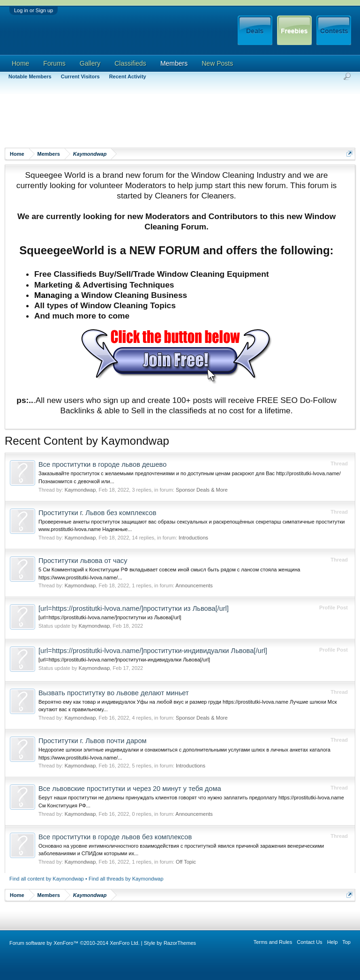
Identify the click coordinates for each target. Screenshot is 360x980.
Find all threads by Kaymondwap (126, 879)
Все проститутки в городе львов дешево (102, 464)
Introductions (193, 538)
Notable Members (30, 76)
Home (20, 63)
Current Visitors (80, 76)
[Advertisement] (175, 120)
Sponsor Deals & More (202, 490)
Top (346, 942)
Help (333, 942)
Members (174, 63)
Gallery (90, 63)
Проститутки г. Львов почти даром (93, 741)
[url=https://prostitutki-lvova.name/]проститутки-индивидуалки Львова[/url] (153, 651)
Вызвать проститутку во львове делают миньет (114, 693)
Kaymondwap (80, 490)
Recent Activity (128, 76)
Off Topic (186, 862)
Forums (54, 63)
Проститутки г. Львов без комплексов (97, 513)
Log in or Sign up (34, 10)
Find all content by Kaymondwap (47, 879)
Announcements (194, 585)
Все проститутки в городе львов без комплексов (115, 837)
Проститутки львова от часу (83, 561)
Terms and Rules (273, 942)
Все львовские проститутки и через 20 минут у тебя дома (130, 789)
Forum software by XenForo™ (75, 943)
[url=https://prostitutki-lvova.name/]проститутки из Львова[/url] (134, 608)
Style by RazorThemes (170, 943)
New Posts (217, 63)
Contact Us (309, 942)
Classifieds (130, 63)
